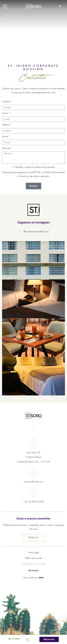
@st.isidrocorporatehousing (36, 232)
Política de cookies (33, 558)
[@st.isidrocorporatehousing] (21, 232)
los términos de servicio (29, 176)
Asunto (6, 137)
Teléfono (6, 125)
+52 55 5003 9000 (33, 502)
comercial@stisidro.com (33, 482)
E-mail (5, 113)
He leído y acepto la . (35, 167)
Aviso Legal (34, 553)
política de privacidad (45, 167)
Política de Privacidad (55, 172)
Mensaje (6, 148)
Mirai (41, 578)
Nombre (6, 102)
